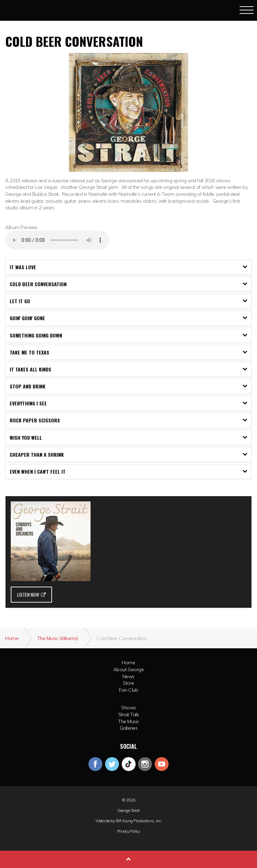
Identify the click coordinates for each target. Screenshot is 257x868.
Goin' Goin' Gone (128, 318)
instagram (145, 764)
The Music (128, 721)
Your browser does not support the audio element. (57, 240)
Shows (128, 708)
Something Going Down (128, 335)
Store (128, 683)
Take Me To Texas (128, 352)
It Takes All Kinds (128, 369)
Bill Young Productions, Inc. (139, 821)
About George (128, 669)
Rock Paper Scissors (128, 420)
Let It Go (128, 301)
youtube (162, 764)
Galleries (129, 728)
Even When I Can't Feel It (128, 471)
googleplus (129, 764)
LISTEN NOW (31, 594)
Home (128, 663)
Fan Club (128, 690)
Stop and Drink (128, 386)
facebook (95, 764)
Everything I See (128, 403)
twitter (112, 764)
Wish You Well (128, 437)
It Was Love (128, 267)
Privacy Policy (128, 831)
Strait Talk (129, 714)
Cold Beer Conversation (128, 284)
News (128, 676)
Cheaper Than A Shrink (128, 454)
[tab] (128, 267)
